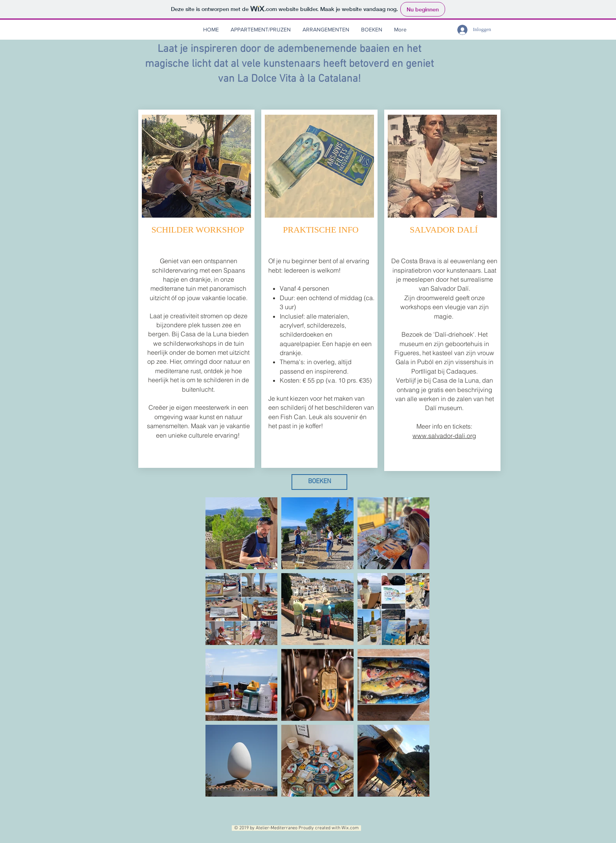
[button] (326, 29)
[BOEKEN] (319, 482)
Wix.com (351, 828)
